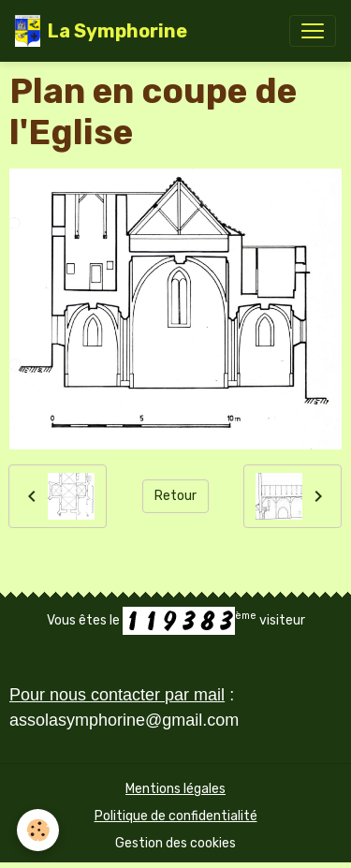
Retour (175, 496)
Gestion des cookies (175, 843)
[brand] (101, 31)
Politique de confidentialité (176, 816)
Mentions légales (175, 789)
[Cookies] (38, 830)
